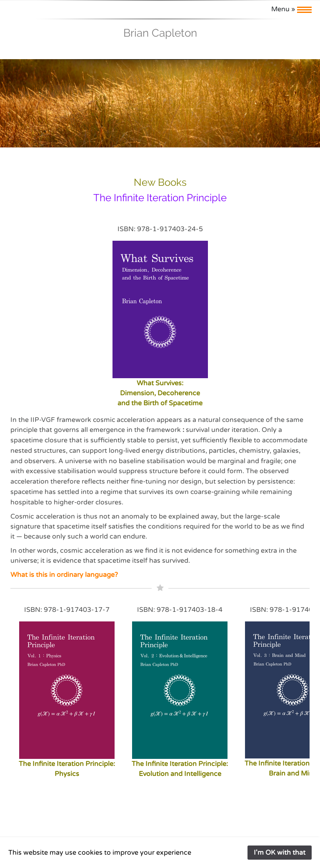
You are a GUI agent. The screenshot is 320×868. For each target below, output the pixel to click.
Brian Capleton (160, 33)
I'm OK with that (280, 853)
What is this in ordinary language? (64, 575)
